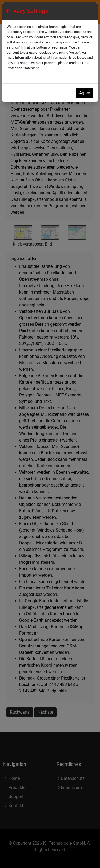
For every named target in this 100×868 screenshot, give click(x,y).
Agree (85, 93)
